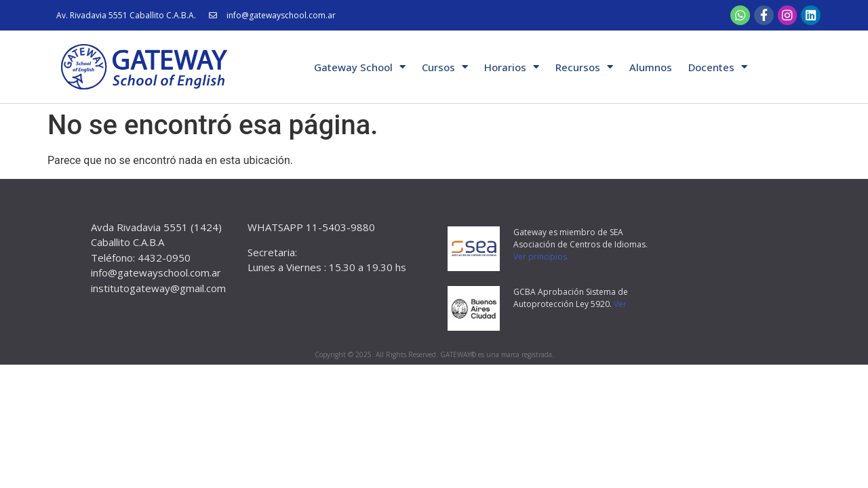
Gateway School (360, 67)
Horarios (512, 67)
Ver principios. (541, 257)
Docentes (718, 67)
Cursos (445, 67)
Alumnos (651, 67)
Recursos (584, 67)
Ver (620, 304)
